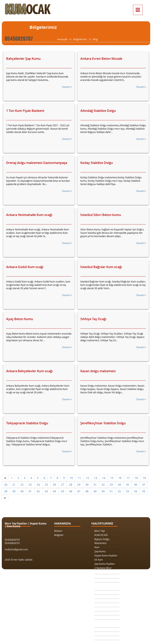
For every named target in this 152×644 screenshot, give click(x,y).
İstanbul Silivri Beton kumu (101, 215)
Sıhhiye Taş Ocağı (93, 319)
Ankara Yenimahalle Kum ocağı (29, 215)
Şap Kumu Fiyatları (105, 564)
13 (96, 478)
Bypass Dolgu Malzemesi (102, 541)
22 (22, 485)
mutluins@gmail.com (16, 549)
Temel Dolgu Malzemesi (101, 623)
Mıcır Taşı (100, 531)
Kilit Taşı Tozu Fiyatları (106, 593)
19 (144, 478)
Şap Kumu (100, 551)
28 (71, 485)
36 (136, 485)
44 (54, 491)
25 (46, 485)
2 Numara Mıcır (103, 568)
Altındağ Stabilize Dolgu (98, 111)
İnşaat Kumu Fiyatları (106, 555)
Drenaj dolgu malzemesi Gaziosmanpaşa (37, 163)
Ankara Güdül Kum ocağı (25, 267)
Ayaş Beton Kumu (20, 319)
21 (14, 485)
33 (111, 485)
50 (103, 491)
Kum (97, 547)
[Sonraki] (5, 498)
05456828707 (19, 38)
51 (111, 491)
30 (87, 485)
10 (71, 478)
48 (87, 491)
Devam (67, 87)
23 (30, 485)
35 (127, 485)
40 (22, 491)
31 (95, 485)
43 (46, 491)
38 (6, 491)
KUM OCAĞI (101, 535)
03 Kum (99, 560)
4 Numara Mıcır (103, 605)
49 (95, 491)
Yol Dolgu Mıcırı (103, 597)
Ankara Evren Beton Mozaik (101, 59)
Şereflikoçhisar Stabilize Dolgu (103, 423)
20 (6, 485)
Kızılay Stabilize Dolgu (97, 163)
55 (144, 491)
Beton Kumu (101, 617)
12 (87, 478)
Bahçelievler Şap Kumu (23, 59)
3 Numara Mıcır (103, 572)
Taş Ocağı (100, 609)
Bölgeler (59, 535)
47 (79, 491)
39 (14, 491)
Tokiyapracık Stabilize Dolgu (27, 423)
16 (120, 478)
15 (112, 478)
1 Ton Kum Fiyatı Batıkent (25, 111)
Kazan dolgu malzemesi (98, 371)
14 (104, 478)
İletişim (58, 531)
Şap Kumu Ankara (104, 613)
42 (38, 491)
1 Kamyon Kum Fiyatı (106, 576)
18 (136, 478)
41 (30, 491)
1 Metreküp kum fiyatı (106, 601)
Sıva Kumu (100, 630)
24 (38, 485)
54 (136, 491)
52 (119, 491)
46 (71, 491)
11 (79, 478)
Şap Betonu (101, 634)
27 (63, 485)
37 (144, 485)
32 (103, 485)
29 (79, 485)
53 (127, 491)
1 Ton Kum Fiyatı (103, 580)
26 (54, 485)
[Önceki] (5, 478)
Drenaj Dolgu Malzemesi (102, 586)
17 (128, 478)
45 (63, 491)
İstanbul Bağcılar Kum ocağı (101, 267)
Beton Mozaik (102, 638)
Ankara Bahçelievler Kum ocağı (29, 371)
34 (119, 485)
